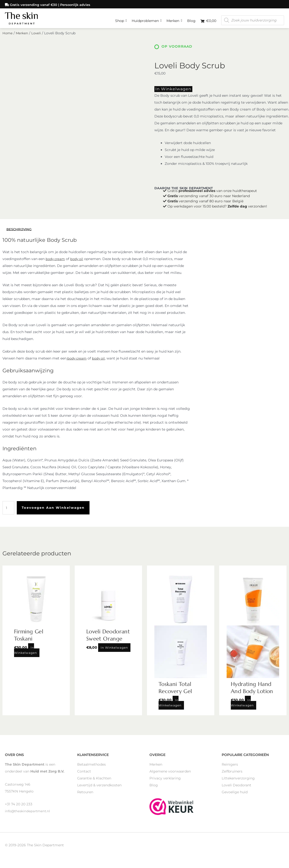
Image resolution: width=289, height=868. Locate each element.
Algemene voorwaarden (170, 776)
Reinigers (230, 769)
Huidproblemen (147, 19)
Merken (174, 19)
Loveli (37, 39)
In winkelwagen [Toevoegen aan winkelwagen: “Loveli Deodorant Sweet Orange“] (114, 652)
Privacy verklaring (165, 783)
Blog (191, 20)
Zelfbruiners (232, 776)
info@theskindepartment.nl (29, 816)
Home (8, 39)
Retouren (85, 797)
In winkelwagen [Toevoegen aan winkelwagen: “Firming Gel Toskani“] (26, 655)
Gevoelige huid (235, 797)
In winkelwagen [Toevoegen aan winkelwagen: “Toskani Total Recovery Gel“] (170, 707)
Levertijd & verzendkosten (99, 790)
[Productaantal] (9, 513)
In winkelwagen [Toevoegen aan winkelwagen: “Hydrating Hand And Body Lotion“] (242, 707)
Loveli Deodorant (236, 790)
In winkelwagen (169, 94)
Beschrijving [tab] (20, 234)
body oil (79, 264)
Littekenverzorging (238, 783)
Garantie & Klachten (94, 783)
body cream (56, 264)
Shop (121, 19)
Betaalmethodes (91, 769)
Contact (84, 776)
